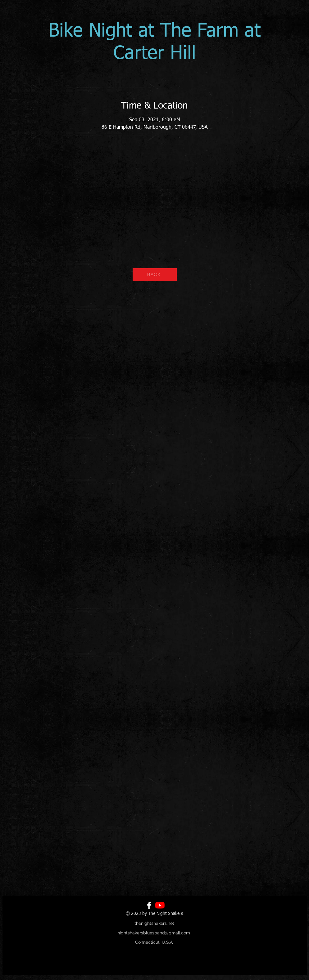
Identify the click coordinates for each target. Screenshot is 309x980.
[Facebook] (149, 905)
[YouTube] (160, 905)
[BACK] (155, 274)
